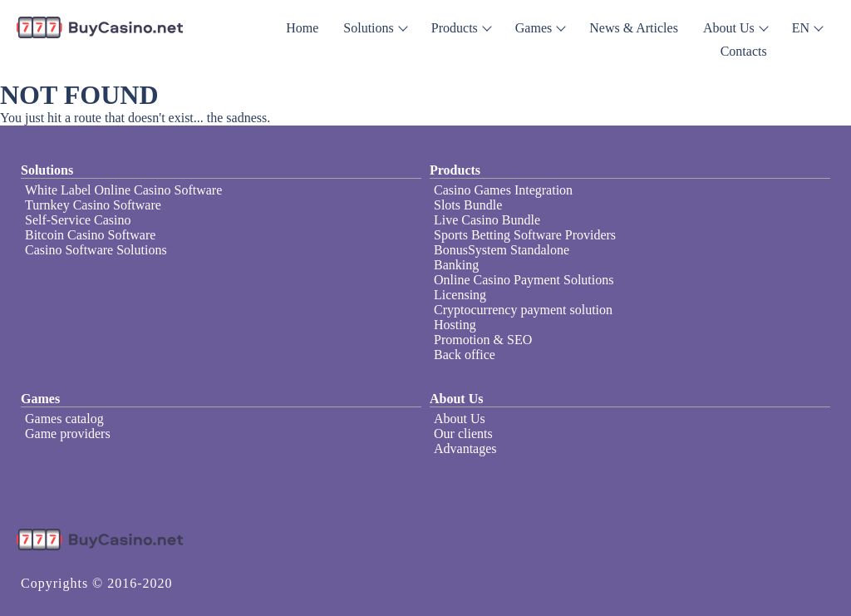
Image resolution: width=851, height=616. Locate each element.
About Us (460, 419)
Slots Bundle (468, 205)
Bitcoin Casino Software (90, 235)
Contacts (744, 51)
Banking (456, 265)
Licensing (460, 295)
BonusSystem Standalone (502, 250)
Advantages (465, 448)
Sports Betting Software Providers (525, 235)
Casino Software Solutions (96, 250)
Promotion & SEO (483, 340)
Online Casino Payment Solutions (524, 280)
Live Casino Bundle (487, 220)
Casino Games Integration (503, 190)
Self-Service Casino (78, 220)
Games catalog (64, 419)
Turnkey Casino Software (93, 205)
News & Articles (634, 28)
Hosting (455, 325)
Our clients (463, 434)
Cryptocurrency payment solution (523, 310)
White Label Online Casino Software (123, 190)
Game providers (68, 434)
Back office (465, 355)
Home (302, 28)
